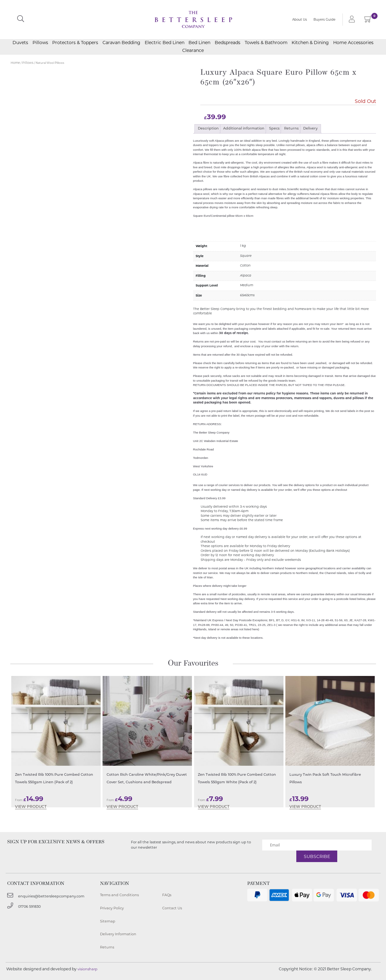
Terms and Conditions (119, 895)
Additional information (244, 129)
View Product (31, 807)
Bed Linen (199, 43)
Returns (291, 129)
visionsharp (88, 969)
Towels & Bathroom (266, 43)
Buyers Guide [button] (324, 20)
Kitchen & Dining (310, 43)
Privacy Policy (112, 908)
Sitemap (108, 921)
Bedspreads (228, 43)
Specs (274, 129)
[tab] (208, 129)
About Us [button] (300, 20)
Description (208, 129)
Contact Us (172, 908)
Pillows (40, 43)
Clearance (193, 51)
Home (15, 63)
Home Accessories (353, 43)
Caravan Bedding (121, 43)
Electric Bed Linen (165, 43)
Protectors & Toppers (75, 43)
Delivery (310, 129)
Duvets (20, 43)
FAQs (167, 895)
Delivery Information (118, 934)
